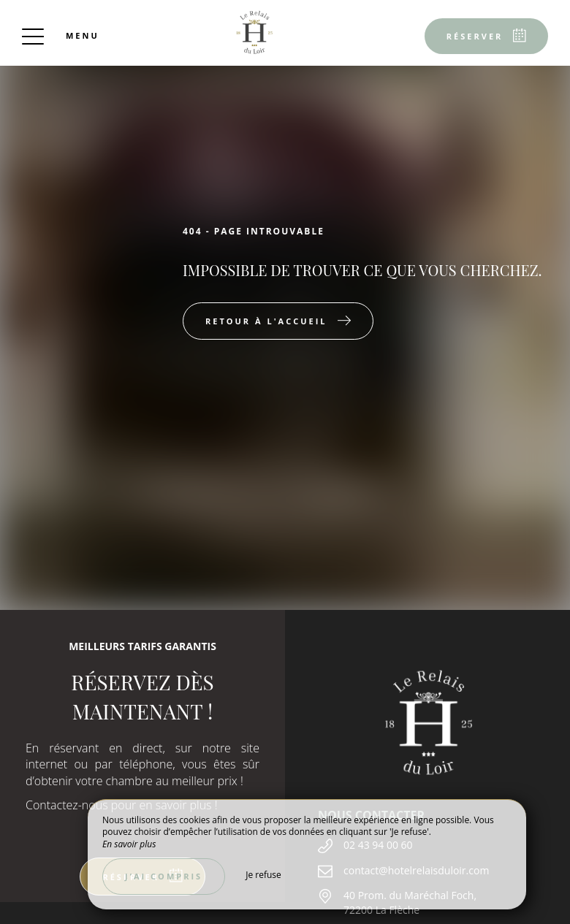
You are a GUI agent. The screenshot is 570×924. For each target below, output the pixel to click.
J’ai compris (164, 876)
